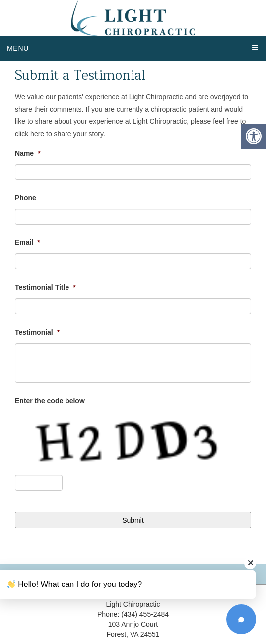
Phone (26, 198)
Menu (18, 48)
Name (28, 153)
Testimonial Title (45, 287)
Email (28, 242)
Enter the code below (50, 401)
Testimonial (37, 332)
